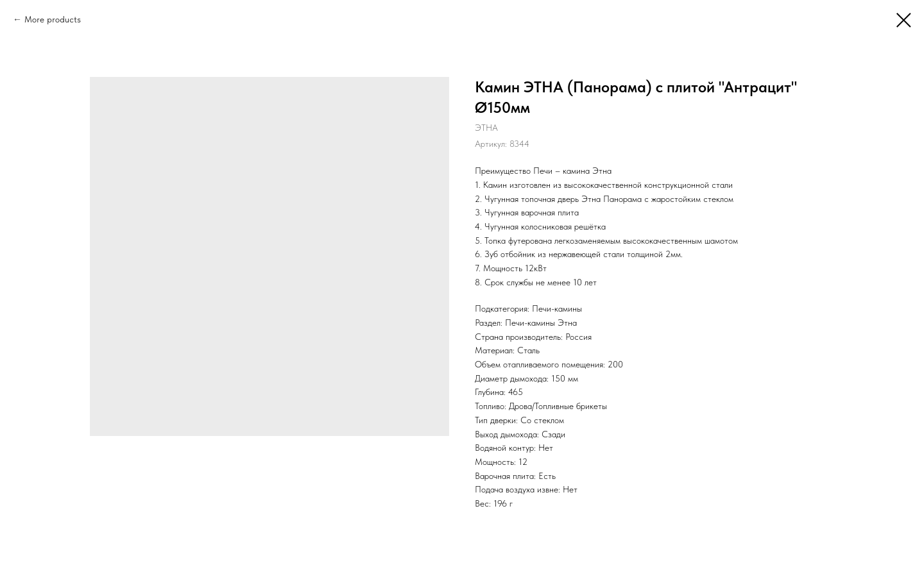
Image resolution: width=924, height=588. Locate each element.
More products (53, 19)
